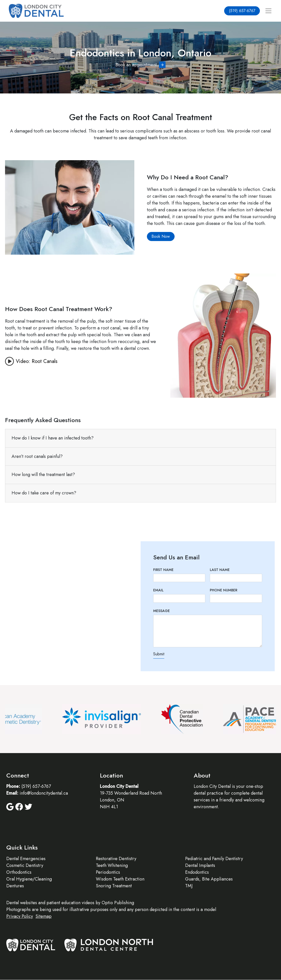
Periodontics (108, 872)
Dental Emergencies (26, 859)
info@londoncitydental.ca (44, 793)
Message (162, 611)
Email (158, 590)
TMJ (189, 886)
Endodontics (197, 872)
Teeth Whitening (112, 865)
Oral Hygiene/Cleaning (29, 879)
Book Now (161, 236)
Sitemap (44, 916)
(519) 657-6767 (242, 11)
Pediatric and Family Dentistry (214, 859)
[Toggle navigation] (268, 11)
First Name (163, 570)
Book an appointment (136, 65)
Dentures (15, 886)
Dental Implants (200, 865)
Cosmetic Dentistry (25, 865)
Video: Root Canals (37, 361)
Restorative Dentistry (116, 859)
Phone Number (224, 590)
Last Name (220, 570)
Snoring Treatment (114, 886)
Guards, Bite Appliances (209, 879)
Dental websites (22, 903)
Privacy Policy (20, 916)
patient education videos (70, 903)
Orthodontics (19, 872)
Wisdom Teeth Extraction (120, 879)
